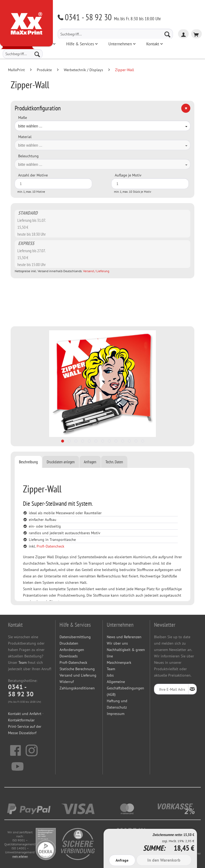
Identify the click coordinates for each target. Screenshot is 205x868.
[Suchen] (167, 34)
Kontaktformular (21, 720)
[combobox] (102, 126)
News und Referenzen (124, 637)
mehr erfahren (20, 856)
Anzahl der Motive (33, 175)
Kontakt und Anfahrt (25, 714)
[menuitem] (115, 34)
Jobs (110, 675)
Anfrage (122, 860)
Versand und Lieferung (78, 675)
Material (25, 137)
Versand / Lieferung (96, 271)
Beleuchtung (28, 156)
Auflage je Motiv (128, 175)
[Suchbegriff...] (115, 34)
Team (23, 662)
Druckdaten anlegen (61, 462)
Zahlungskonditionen (77, 688)
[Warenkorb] (196, 34)
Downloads (69, 656)
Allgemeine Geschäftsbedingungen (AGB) (125, 688)
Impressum (116, 714)
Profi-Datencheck (50, 546)
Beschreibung (28, 462)
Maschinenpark (119, 662)
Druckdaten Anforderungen (72, 646)
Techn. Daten (114, 462)
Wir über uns (117, 643)
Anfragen (90, 462)
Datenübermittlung (75, 637)
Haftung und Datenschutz (117, 704)
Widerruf (67, 682)
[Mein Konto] (183, 34)
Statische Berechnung (77, 669)
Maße (23, 118)
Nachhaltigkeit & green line (126, 653)
